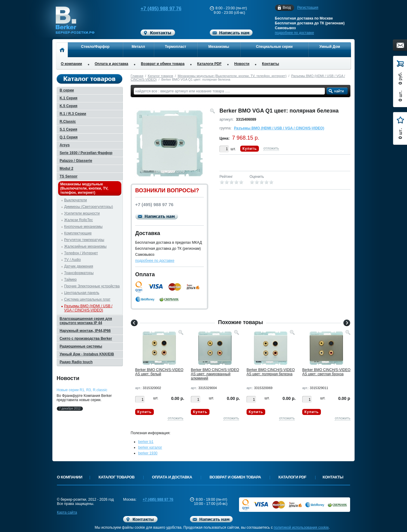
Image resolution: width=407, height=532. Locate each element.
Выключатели (76, 200)
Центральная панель (82, 293)
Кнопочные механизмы (83, 227)
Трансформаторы (79, 273)
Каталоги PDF (209, 64)
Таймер (70, 280)
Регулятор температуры (84, 240)
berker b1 (146, 442)
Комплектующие (78, 233)
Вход (287, 8)
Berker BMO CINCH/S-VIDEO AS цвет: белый (159, 372)
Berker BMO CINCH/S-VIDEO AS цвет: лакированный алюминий (215, 374)
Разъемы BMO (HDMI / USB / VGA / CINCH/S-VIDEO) (279, 128)
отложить (271, 148)
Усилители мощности (82, 213)
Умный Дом (330, 47)
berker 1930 (148, 453)
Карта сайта (67, 512)
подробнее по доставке (294, 33)
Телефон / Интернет (81, 253)
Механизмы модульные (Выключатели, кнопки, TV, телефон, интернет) (232, 76)
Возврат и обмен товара (163, 64)
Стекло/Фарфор (95, 47)
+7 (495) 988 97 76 (155, 9)
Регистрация (308, 8)
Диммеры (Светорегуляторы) (89, 207)
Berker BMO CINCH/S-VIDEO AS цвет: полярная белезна (271, 372)
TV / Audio (72, 260)
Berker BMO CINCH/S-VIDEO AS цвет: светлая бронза (326, 372)
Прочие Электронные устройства (92, 286)
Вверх (374, 513)
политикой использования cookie (301, 527)
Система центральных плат (87, 299)
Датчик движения (79, 266)
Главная (137, 76)
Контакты (270, 64)
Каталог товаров (160, 76)
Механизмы (219, 47)
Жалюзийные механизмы (85, 246)
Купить (250, 149)
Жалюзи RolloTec (78, 220)
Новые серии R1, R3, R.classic (82, 390)
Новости (242, 64)
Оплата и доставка (112, 64)
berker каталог (150, 447)
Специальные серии (274, 47)
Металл (138, 47)
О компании (71, 64)
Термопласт (176, 47)
